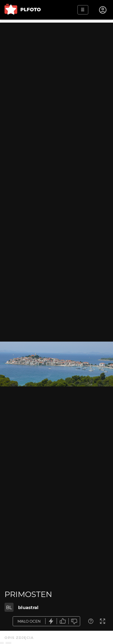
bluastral (28, 607)
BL (9, 607)
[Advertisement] (56, 79)
